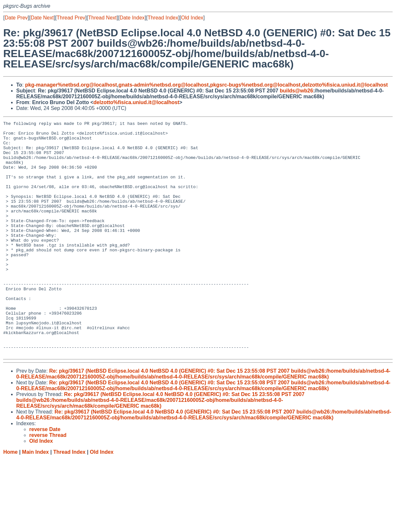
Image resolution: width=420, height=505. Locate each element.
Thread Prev (71, 18)
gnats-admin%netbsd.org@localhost (164, 85)
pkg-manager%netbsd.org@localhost (71, 85)
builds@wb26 (296, 91)
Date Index (132, 18)
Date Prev (16, 18)
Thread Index (163, 18)
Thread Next (102, 18)
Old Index (192, 18)
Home (10, 499)
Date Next (42, 18)
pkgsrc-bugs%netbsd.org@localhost (255, 85)
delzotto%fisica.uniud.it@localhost (345, 85)
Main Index (36, 499)
